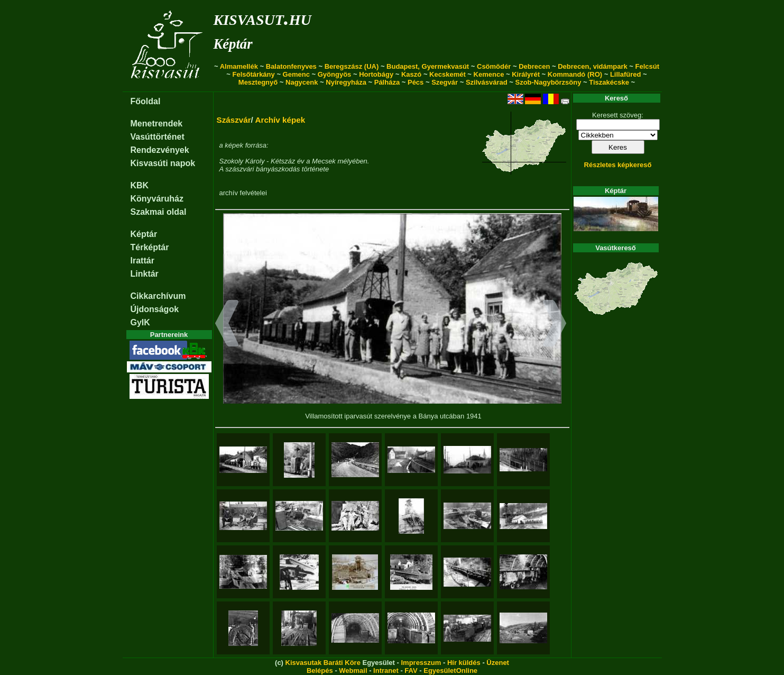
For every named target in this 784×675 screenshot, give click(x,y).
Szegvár (445, 82)
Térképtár (150, 247)
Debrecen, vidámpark (593, 66)
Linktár (145, 274)
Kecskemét (448, 74)
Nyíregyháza (346, 82)
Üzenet (498, 663)
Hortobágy (376, 74)
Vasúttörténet (158, 137)
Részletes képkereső (618, 165)
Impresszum (421, 663)
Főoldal (146, 101)
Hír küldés (464, 663)
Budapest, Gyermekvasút (428, 66)
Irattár (142, 261)
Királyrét (526, 74)
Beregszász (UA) (352, 66)
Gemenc (296, 74)
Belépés (320, 671)
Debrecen (534, 66)
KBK (140, 185)
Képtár (233, 44)
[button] (227, 325)
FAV (411, 671)
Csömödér (494, 66)
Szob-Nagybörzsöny (548, 82)
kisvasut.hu (262, 18)
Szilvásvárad (487, 82)
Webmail (353, 671)
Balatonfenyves (291, 66)
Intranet (386, 671)
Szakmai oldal (159, 212)
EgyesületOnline (450, 671)
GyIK (140, 322)
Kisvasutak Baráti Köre (323, 663)
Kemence (489, 74)
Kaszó (411, 74)
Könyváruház (157, 199)
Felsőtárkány (254, 74)
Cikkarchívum (158, 296)
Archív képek (280, 120)
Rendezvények (160, 150)
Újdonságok (155, 309)
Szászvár (234, 120)
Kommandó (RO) (575, 74)
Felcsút (648, 66)
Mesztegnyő (258, 82)
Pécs (416, 82)
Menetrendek (157, 124)
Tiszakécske (609, 82)
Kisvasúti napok (163, 163)
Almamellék (239, 66)
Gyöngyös (335, 74)
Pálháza (387, 82)
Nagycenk (302, 82)
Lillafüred (626, 74)
